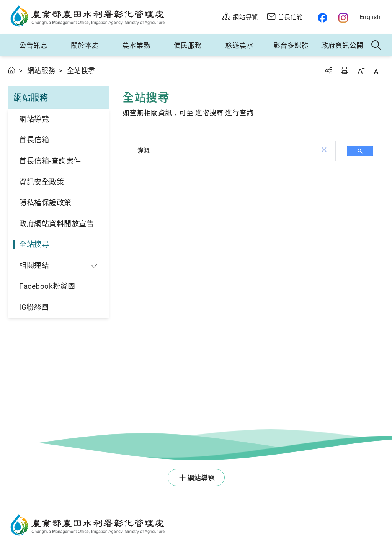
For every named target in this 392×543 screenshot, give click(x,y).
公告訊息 (33, 45)
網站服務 (41, 71)
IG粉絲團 (34, 307)
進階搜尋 (209, 113)
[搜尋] (224, 150)
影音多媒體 (291, 45)
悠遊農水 (239, 45)
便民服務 (188, 45)
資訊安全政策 (42, 182)
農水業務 (136, 45)
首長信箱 (34, 140)
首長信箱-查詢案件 (50, 161)
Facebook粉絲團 (47, 286)
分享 (328, 71)
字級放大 (377, 71)
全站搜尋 (34, 245)
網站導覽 (34, 119)
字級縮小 (361, 71)
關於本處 (85, 45)
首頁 (12, 70)
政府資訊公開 (342, 45)
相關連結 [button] (34, 266)
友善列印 (345, 71)
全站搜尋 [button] (376, 46)
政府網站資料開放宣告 (56, 224)
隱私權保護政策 (45, 203)
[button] (324, 151)
